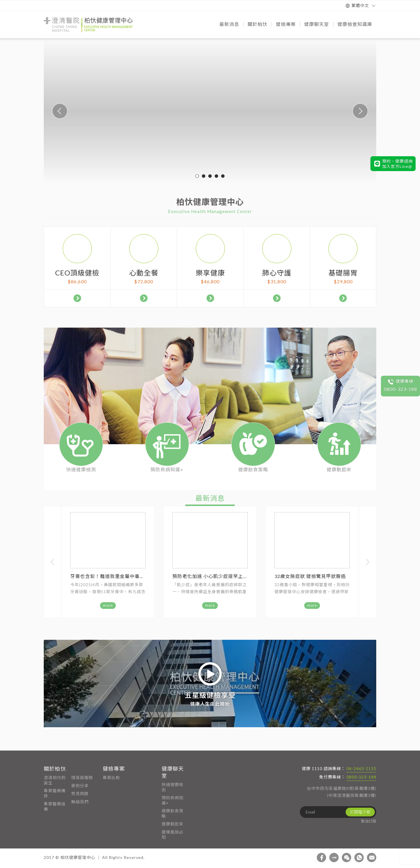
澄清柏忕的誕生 (55, 780)
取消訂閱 (369, 821)
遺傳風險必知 (173, 835)
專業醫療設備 (55, 806)
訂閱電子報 (360, 812)
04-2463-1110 (361, 768)
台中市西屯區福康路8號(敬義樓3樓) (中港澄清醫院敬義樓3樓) (342, 792)
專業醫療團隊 (55, 793)
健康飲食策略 (173, 813)
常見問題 (80, 794)
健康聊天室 (173, 772)
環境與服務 (82, 777)
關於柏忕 (55, 769)
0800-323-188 (361, 777)
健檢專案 (114, 769)
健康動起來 (173, 824)
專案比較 (111, 777)
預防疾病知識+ (173, 800)
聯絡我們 (80, 802)
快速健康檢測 (173, 787)
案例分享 (80, 786)
